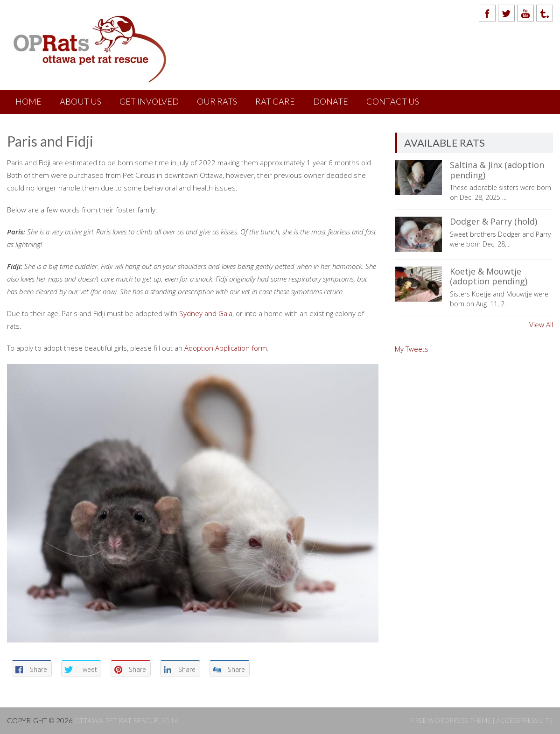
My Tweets (412, 349)
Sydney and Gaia (206, 313)
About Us (80, 101)
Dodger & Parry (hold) (493, 221)
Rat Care (275, 101)
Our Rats (217, 101)
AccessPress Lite (525, 720)
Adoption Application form (226, 348)
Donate (331, 101)
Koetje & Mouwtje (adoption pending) (489, 276)
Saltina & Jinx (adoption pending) (497, 170)
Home (28, 101)
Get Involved (149, 101)
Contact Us (393, 101)
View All (541, 325)
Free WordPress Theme (451, 720)
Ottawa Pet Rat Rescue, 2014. (127, 720)
